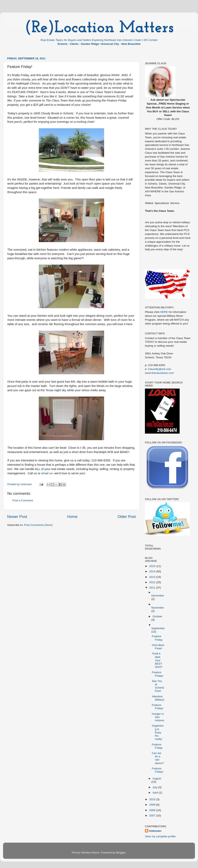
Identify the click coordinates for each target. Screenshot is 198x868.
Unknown (155, 831)
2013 (153, 577)
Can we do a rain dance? (158, 758)
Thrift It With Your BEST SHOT (157, 660)
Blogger (121, 853)
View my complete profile (160, 836)
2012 (153, 582)
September (158, 628)
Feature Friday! (158, 674)
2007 (153, 816)
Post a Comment (23, 500)
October (157, 616)
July (155, 787)
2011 (153, 588)
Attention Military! (158, 698)
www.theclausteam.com (159, 373)
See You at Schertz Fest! (158, 686)
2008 (153, 810)
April (156, 793)
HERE (164, 312)
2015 (153, 566)
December (158, 596)
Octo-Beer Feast (158, 647)
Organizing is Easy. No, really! (158, 732)
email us (47, 473)
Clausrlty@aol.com (160, 369)
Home (72, 517)
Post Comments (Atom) (38, 525)
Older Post (127, 517)
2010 (153, 799)
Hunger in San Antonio (158, 717)
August (157, 778)
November (158, 608)
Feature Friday (157, 638)
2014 (153, 571)
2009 (153, 805)
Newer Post (17, 517)
